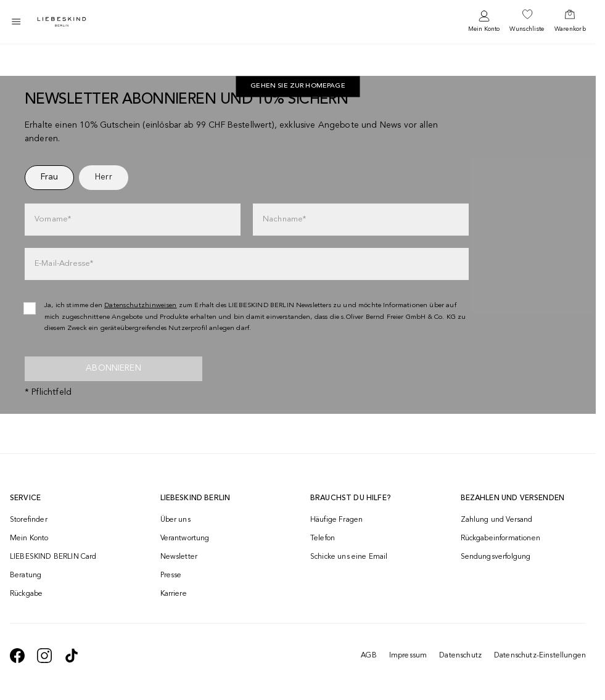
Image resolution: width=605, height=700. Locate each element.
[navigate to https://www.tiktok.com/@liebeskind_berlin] (72, 656)
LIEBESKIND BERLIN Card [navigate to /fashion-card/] (53, 557)
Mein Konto (484, 29)
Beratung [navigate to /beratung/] (26, 575)
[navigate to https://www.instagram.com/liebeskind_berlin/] (44, 656)
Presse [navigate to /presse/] (171, 575)
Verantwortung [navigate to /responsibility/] (185, 538)
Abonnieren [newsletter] (113, 368)
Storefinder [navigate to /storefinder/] (29, 520)
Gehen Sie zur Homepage (298, 87)
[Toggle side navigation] (16, 22)
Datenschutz (460, 656)
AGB (368, 656)
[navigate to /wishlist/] (527, 22)
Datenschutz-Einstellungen (540, 656)
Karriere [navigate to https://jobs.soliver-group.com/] (174, 594)
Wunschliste (527, 29)
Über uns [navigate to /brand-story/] (175, 520)
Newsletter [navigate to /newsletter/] (179, 557)
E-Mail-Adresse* (64, 264)
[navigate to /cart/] (570, 22)
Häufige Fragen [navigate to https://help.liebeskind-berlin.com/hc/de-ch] (336, 520)
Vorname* (53, 219)
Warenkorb (570, 29)
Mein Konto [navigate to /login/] (29, 538)
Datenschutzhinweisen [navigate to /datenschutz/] (141, 306)
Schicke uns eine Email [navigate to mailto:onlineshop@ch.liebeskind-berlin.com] (349, 557)
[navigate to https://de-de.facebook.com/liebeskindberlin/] (17, 656)
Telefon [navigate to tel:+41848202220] (323, 538)
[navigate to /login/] (484, 22)
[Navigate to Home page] (62, 22)
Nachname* (284, 219)
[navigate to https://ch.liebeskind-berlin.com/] (298, 87)
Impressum (408, 656)
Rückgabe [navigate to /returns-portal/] (26, 594)
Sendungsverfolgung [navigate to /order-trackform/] (496, 557)
